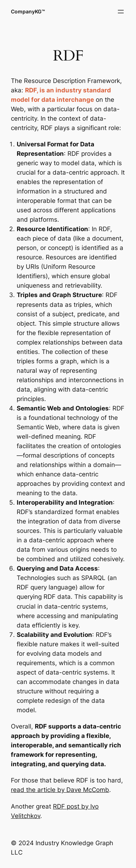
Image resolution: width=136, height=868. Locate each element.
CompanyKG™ (28, 11)
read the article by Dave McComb (60, 790)
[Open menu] (121, 12)
